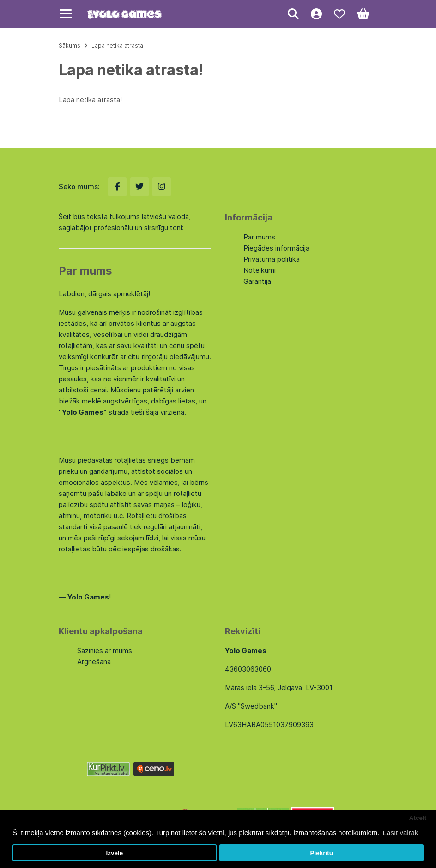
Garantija (257, 281)
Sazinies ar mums (105, 651)
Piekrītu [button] (321, 853)
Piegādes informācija (276, 248)
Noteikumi (260, 270)
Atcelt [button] (418, 818)
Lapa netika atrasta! (118, 46)
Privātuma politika (272, 259)
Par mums (259, 237)
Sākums (70, 46)
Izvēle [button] (114, 853)
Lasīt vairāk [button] (401, 833)
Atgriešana (94, 662)
